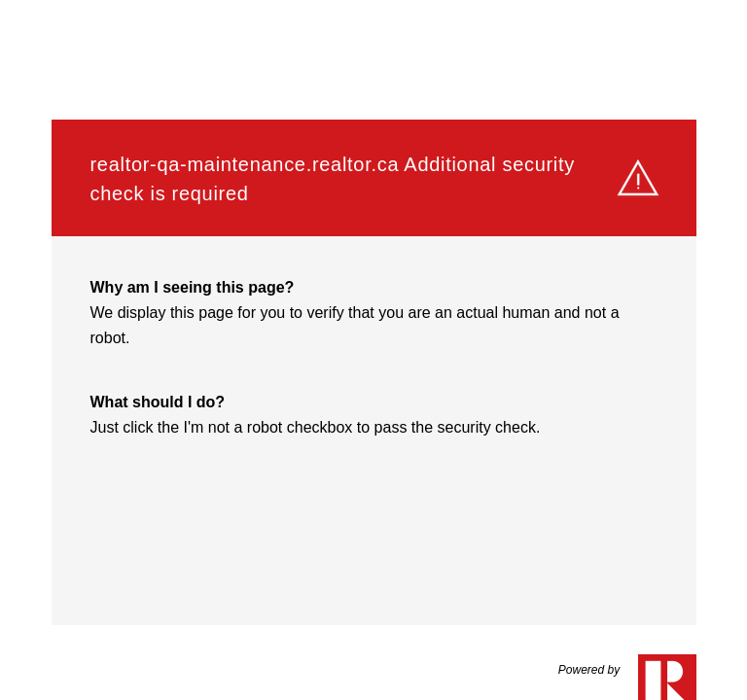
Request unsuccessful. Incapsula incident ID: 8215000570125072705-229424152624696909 (373, 350)
